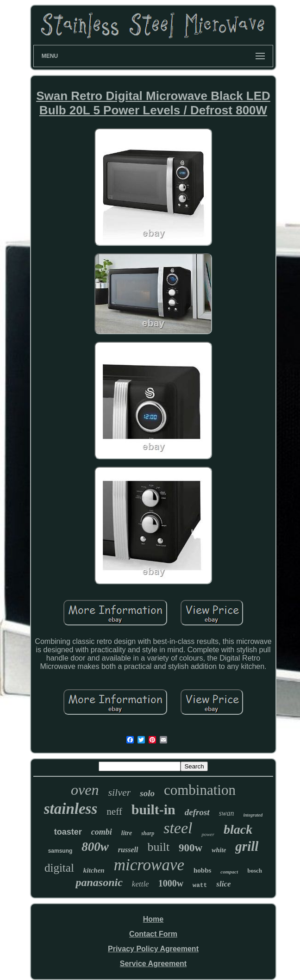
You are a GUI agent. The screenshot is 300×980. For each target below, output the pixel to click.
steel (178, 828)
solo (147, 793)
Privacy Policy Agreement (153, 949)
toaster (68, 832)
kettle (141, 884)
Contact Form (153, 934)
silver (119, 792)
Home (153, 919)
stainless (71, 809)
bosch (255, 871)
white (219, 850)
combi (102, 832)
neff (114, 811)
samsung (60, 851)
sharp (148, 833)
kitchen (94, 870)
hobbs (202, 870)
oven (85, 790)
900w (191, 848)
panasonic (99, 882)
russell (128, 850)
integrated (253, 815)
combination (200, 790)
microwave (149, 865)
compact (229, 872)
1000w (171, 883)
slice (223, 884)
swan (227, 813)
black (238, 829)
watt (200, 885)
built (158, 847)
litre (127, 833)
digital (59, 868)
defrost (197, 812)
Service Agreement (153, 964)
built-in (153, 809)
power (208, 834)
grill (247, 846)
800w (95, 847)
